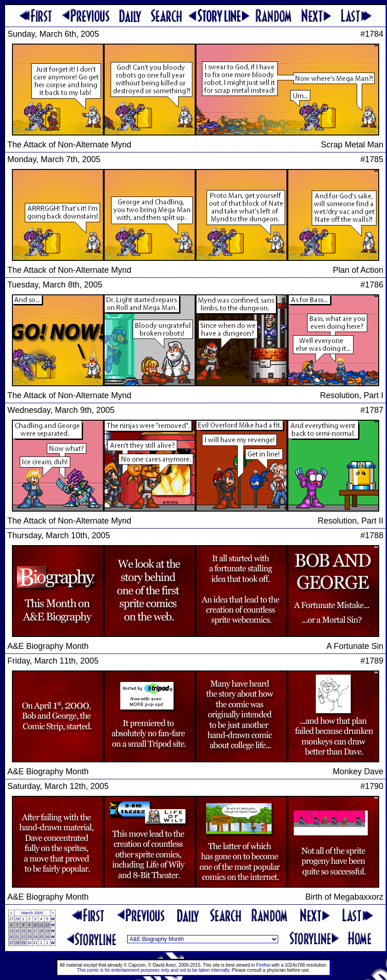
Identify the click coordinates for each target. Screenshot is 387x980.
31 (35, 943)
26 (47, 937)
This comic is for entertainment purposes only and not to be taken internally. (154, 970)
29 (23, 943)
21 (17, 937)
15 (23, 931)
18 (41, 931)
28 (17, 919)
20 (11, 937)
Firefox (263, 965)
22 (23, 937)
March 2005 (32, 913)
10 (35, 925)
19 (47, 931)
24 (35, 937)
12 (47, 925)
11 (41, 925)
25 (41, 937)
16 (29, 931)
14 (17, 931)
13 (11, 931)
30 (29, 943)
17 (35, 931)
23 (29, 937)
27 (11, 919)
